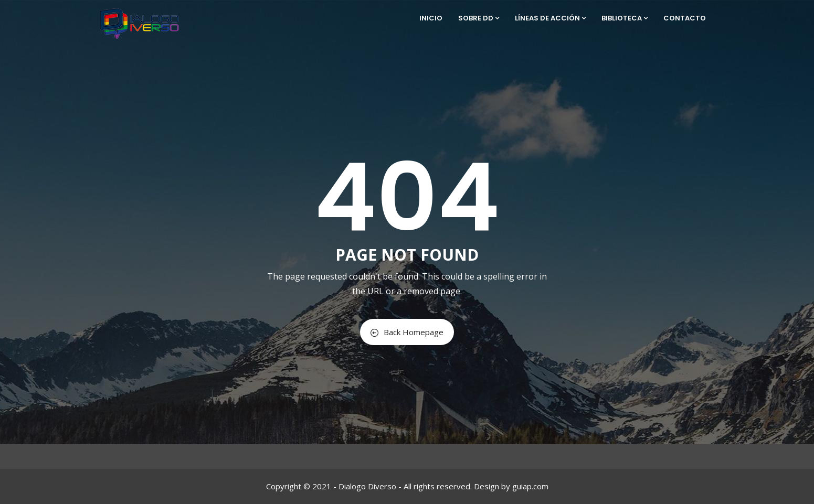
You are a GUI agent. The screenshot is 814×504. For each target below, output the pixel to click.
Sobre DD (479, 18)
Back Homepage (407, 332)
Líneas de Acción (550, 18)
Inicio (431, 18)
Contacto (685, 18)
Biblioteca (625, 18)
